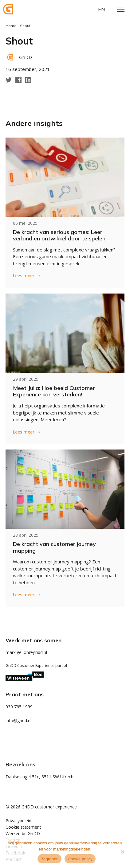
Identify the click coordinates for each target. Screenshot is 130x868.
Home (11, 26)
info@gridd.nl (18, 720)
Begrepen (49, 859)
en (101, 9)
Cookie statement (23, 827)
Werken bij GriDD (23, 833)
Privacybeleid (18, 821)
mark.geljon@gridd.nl (26, 652)
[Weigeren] (122, 852)
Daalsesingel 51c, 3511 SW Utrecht (40, 777)
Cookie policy (80, 859)
